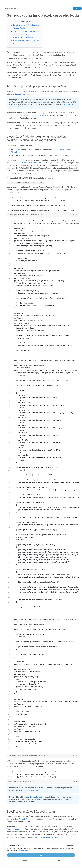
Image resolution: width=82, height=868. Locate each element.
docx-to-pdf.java (14, 781)
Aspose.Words (21, 163)
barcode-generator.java (16, 215)
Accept (41, 855)
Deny (58, 861)
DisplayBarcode (62, 149)
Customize (24, 861)
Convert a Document (31, 790)
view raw (75, 215)
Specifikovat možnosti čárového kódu (26, 42)
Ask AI (77, 8)
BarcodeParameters (27, 819)
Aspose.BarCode (36, 163)
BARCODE (37, 68)
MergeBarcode (17, 152)
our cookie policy (23, 851)
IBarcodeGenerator (36, 797)
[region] (43, 204)
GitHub (40, 215)
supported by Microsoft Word (38, 115)
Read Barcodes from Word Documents (50, 837)
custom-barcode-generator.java (19, 756)
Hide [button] (29, 22)
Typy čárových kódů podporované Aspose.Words (27, 27)
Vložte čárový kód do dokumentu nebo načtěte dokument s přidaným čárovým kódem (26, 34)
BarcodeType (20, 94)
